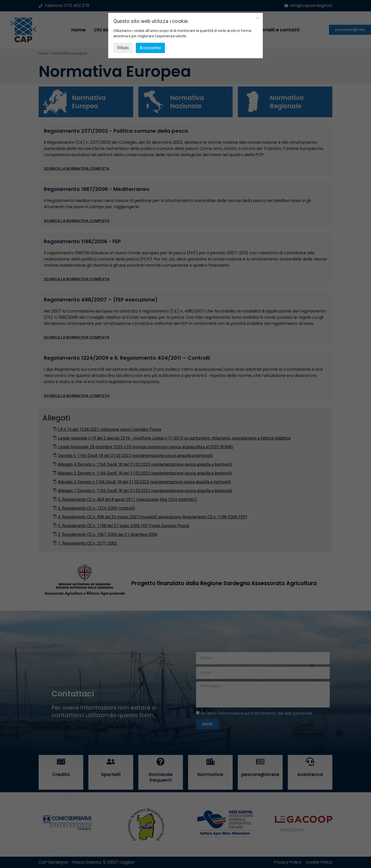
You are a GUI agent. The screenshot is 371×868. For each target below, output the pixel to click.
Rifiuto (123, 48)
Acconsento (150, 48)
